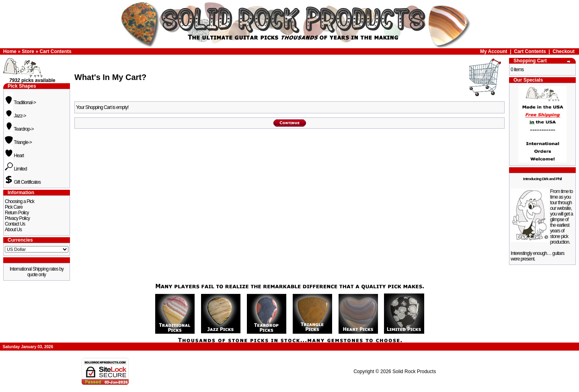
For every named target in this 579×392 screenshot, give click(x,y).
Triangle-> (18, 142)
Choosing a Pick (20, 201)
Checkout (564, 51)
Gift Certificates (23, 182)
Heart (14, 156)
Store (28, 51)
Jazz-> (15, 116)
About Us (13, 230)
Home (10, 51)
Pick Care (14, 207)
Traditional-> (20, 103)
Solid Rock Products (414, 371)
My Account (494, 51)
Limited (16, 169)
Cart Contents (55, 51)
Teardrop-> (19, 129)
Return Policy (17, 213)
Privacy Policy (17, 218)
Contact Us (15, 224)
